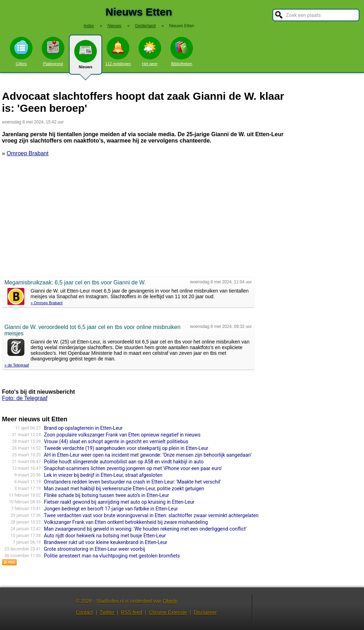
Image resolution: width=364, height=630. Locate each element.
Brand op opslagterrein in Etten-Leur (83, 428)
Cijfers (21, 51)
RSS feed (131, 612)
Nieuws (86, 57)
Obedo (170, 601)
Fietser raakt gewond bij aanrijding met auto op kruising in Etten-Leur (119, 502)
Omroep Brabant (28, 153)
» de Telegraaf (17, 365)
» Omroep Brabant (47, 303)
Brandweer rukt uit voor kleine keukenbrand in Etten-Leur (105, 542)
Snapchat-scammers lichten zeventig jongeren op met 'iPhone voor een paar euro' (133, 468)
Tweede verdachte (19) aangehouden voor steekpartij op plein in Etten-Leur (126, 448)
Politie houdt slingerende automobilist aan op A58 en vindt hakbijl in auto (124, 462)
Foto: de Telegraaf (25, 398)
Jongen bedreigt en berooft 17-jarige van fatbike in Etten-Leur (111, 509)
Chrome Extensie (168, 612)
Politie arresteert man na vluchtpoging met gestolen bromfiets (112, 556)
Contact (84, 612)
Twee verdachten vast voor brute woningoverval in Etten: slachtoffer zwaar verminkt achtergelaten (151, 515)
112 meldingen (118, 51)
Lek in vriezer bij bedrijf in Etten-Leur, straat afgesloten (103, 475)
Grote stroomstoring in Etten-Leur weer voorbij (94, 549)
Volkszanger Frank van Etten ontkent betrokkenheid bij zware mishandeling (126, 522)
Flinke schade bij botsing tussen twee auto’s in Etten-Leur (106, 495)
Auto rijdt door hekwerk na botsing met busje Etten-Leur (105, 536)
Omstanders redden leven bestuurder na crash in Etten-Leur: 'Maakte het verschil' (132, 482)
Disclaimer (205, 612)
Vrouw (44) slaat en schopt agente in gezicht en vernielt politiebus (116, 441)
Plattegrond (53, 51)
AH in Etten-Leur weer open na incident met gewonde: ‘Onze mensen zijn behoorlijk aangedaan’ (148, 455)
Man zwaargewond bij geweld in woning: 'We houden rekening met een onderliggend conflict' (145, 529)
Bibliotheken (182, 51)
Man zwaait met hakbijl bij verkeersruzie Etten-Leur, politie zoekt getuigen (124, 489)
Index (89, 26)
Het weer (150, 51)
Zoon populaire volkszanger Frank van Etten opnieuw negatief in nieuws (122, 435)
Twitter (107, 612)
